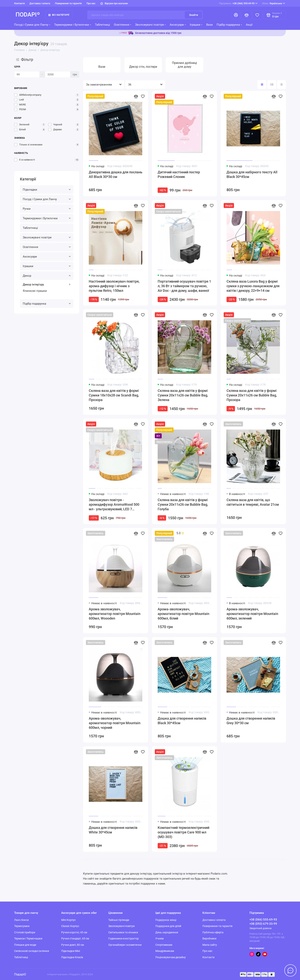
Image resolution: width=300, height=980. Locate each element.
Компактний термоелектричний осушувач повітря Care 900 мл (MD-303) (183, 832)
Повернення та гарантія (68, 3)
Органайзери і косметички (125, 945)
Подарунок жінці (166, 920)
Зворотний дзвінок (261, 928)
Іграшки (196, 25)
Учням (159, 938)
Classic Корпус (70, 926)
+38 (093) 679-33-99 (263, 924)
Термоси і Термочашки (28, 938)
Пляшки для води (25, 945)
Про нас (91, 3)
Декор (47, 276)
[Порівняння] (246, 15)
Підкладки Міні (71, 951)
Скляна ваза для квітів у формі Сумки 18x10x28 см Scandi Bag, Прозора (114, 395)
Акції (249, 25)
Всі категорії (59, 15)
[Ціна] (27, 74)
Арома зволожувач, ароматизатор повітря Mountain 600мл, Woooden (115, 614)
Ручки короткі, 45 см (74, 932)
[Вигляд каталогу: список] (272, 85)
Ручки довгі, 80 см (73, 945)
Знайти (194, 15)
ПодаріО (20, 974)
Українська (274, 3)
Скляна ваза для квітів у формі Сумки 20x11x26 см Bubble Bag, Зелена (183, 395)
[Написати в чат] (290, 970)
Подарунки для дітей (168, 926)
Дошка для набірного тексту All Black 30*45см (252, 174)
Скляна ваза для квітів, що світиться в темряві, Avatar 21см (253, 502)
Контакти (19, 3)
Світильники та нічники (123, 932)
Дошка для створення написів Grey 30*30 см (251, 721)
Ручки (47, 209)
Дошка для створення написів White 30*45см (113, 830)
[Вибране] (257, 15)
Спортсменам (164, 945)
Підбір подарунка (229, 25)
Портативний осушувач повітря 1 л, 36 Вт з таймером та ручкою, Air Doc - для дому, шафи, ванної (184, 286)
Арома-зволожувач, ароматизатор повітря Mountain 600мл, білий (183, 614)
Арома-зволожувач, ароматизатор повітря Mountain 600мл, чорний (115, 723)
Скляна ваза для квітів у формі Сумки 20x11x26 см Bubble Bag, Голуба (183, 504)
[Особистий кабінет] (236, 15)
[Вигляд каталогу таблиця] (281, 85)
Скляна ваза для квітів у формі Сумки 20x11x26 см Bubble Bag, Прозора (252, 395)
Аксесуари (178, 25)
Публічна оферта (213, 932)
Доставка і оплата (40, 3)
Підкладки (47, 190)
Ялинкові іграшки (35, 291)
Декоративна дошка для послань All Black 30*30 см (116, 174)
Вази (210, 25)
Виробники (209, 938)
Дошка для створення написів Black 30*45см (182, 721)
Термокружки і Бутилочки (73, 25)
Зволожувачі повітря (150, 25)
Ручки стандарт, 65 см (75, 938)
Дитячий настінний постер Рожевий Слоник (179, 174)
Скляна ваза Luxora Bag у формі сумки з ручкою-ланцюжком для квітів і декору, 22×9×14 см (253, 286)
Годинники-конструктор (124, 938)
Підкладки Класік (72, 957)
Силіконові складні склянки (32, 951)
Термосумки (22, 926)
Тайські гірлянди (119, 920)
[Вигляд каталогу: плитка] (262, 85)
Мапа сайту (210, 945)
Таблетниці (102, 25)
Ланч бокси (21, 920)
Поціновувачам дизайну (171, 957)
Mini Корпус (68, 920)
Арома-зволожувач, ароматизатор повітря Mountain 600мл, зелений (252, 614)
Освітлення (123, 25)
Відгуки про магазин (114, 3)
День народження (167, 932)
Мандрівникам (165, 951)
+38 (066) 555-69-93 (238, 3)
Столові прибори (25, 932)
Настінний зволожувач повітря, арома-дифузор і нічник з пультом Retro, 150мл (114, 286)
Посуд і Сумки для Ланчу (32, 25)
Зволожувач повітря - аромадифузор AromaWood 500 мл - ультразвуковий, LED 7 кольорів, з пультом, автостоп (114, 505)
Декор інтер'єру (47, 285)
